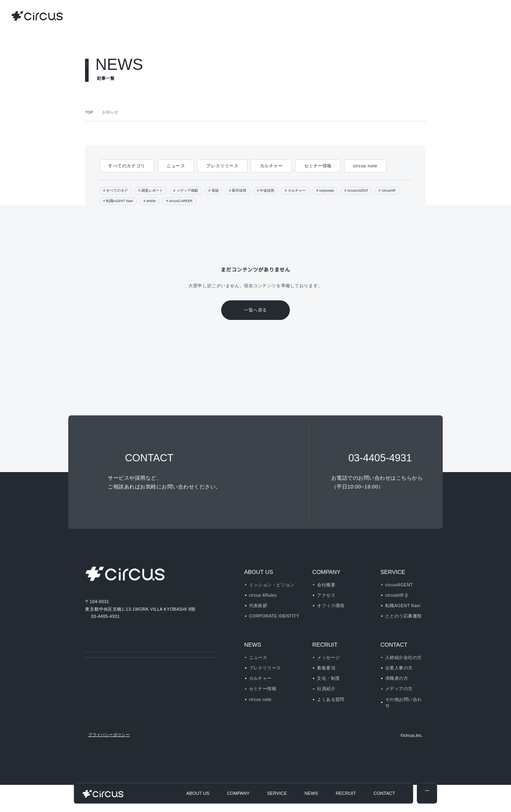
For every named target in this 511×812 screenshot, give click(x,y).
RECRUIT (323, 658)
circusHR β (397, 595)
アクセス (326, 595)
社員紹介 (326, 703)
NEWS (252, 658)
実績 (214, 191)
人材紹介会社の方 (403, 671)
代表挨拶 (258, 606)
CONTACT (394, 658)
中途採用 (266, 191)
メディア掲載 (186, 191)
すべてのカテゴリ (127, 166)
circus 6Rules (264, 595)
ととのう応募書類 (403, 616)
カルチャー (270, 166)
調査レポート (152, 191)
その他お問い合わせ (403, 716)
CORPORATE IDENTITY (273, 616)
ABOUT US (258, 572)
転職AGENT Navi (120, 201)
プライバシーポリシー (109, 762)
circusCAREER (186, 201)
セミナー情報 (317, 166)
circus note (365, 166)
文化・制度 (328, 692)
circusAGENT (362, 191)
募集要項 (326, 681)
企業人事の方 (399, 681)
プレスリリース (221, 166)
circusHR (395, 191)
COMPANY (326, 572)
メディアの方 (399, 703)
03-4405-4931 (106, 616)
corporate (328, 191)
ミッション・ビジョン (272, 585)
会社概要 (326, 585)
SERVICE (391, 572)
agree (472, 799)
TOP (89, 112)
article (154, 201)
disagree (422, 799)
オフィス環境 (331, 606)
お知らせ (110, 112)
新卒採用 (238, 191)
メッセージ (328, 671)
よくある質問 (331, 713)
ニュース (175, 166)
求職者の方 (397, 692)
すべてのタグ (117, 191)
